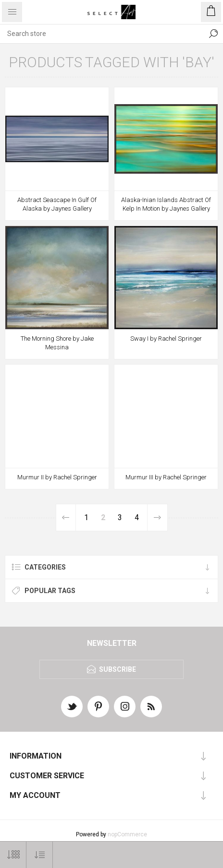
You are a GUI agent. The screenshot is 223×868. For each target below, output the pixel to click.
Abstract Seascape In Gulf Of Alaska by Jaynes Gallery (57, 204)
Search (213, 34)
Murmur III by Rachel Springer (166, 477)
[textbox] (102, 34)
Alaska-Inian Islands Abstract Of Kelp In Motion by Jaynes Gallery (166, 204)
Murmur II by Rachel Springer (57, 477)
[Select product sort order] (40, 855)
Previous (66, 517)
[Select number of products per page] (13, 855)
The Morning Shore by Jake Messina (57, 343)
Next (157, 517)
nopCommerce (127, 834)
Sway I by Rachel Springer (166, 339)
